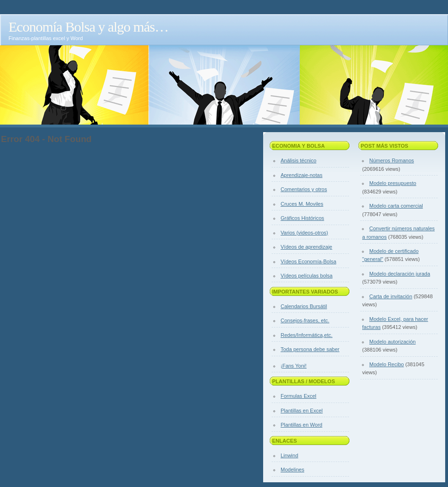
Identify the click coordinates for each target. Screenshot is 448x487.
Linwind (289, 455)
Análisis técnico (299, 160)
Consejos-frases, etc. (305, 320)
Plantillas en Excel (302, 411)
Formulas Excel (299, 396)
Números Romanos (392, 160)
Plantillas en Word (301, 425)
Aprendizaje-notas (302, 175)
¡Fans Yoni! (294, 366)
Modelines (292, 470)
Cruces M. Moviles (302, 204)
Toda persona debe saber (310, 349)
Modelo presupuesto (393, 183)
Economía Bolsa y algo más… (88, 27)
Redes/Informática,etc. (307, 335)
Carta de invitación (391, 296)
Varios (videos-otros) (304, 233)
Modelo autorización (392, 342)
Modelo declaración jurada (400, 274)
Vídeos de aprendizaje (306, 247)
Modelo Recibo (386, 364)
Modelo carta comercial (396, 206)
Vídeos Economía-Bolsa (308, 261)
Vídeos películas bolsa (307, 276)
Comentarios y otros (304, 189)
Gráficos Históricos (302, 218)
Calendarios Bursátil (304, 306)
